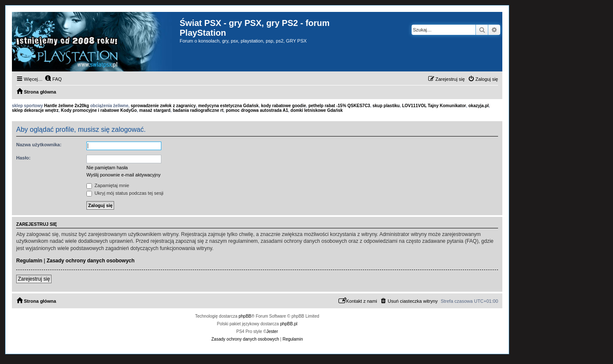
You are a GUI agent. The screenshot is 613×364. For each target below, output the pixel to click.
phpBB (245, 316)
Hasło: (23, 158)
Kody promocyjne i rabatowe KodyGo (99, 110)
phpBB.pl (289, 324)
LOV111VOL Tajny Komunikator (434, 106)
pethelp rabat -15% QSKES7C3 (339, 106)
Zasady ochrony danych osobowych (90, 261)
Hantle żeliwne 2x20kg (67, 106)
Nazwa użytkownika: (39, 145)
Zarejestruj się (34, 279)
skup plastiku (386, 106)
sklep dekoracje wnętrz (35, 110)
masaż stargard (155, 110)
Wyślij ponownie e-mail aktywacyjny (123, 175)
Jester (272, 331)
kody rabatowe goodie (284, 106)
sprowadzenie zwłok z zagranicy (163, 106)
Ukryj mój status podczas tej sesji (125, 193)
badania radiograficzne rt (198, 110)
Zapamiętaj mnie (108, 185)
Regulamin (29, 261)
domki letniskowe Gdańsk (317, 110)
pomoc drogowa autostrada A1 (257, 110)
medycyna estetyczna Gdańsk (228, 106)
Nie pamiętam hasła (107, 168)
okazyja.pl (478, 106)
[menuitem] (53, 79)
